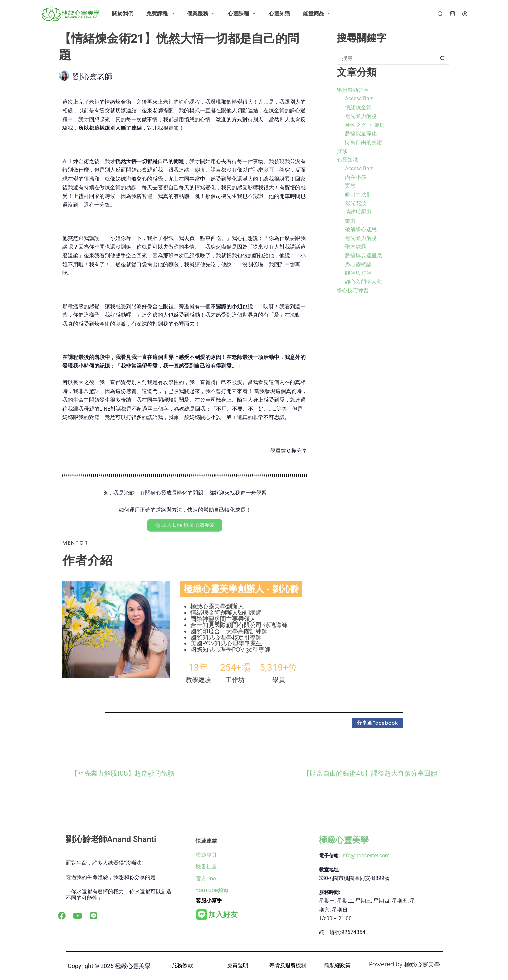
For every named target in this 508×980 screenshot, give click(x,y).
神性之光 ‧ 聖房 (365, 125)
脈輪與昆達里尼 (364, 255)
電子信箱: (330, 856)
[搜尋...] (386, 58)
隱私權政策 (337, 966)
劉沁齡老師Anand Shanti (111, 839)
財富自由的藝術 (364, 142)
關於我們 (123, 13)
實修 (342, 151)
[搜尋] (440, 14)
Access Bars (359, 99)
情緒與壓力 (358, 212)
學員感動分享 (353, 90)
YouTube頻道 (212, 890)
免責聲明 (238, 966)
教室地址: (330, 870)
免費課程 (161, 14)
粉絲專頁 (206, 855)
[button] (377, 723)
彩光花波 (356, 203)
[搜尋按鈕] (443, 58)
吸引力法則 (358, 195)
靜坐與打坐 (358, 273)
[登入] (465, 14)
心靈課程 (243, 14)
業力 (350, 221)
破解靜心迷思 (361, 229)
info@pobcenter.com (366, 856)
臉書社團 (206, 867)
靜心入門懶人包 (364, 282)
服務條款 (182, 966)
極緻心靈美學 (344, 840)
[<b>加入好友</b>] (202, 915)
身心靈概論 (358, 264)
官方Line (206, 878)
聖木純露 (356, 247)
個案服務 (202, 14)
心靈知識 (279, 13)
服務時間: (330, 892)
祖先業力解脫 (361, 116)
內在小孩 (356, 177)
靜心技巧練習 (353, 290)
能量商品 (318, 14)
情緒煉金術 (358, 108)
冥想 (350, 186)
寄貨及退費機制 (288, 966)
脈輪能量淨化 (361, 134)
